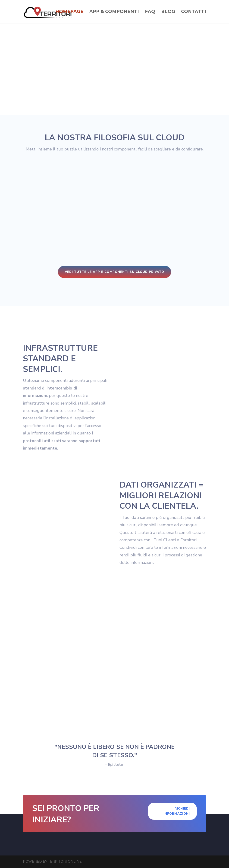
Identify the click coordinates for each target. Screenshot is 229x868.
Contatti (194, 12)
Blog (168, 12)
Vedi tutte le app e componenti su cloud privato (114, 272)
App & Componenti (114, 12)
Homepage (69, 12)
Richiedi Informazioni (177, 811)
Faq (150, 12)
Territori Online (65, 862)
